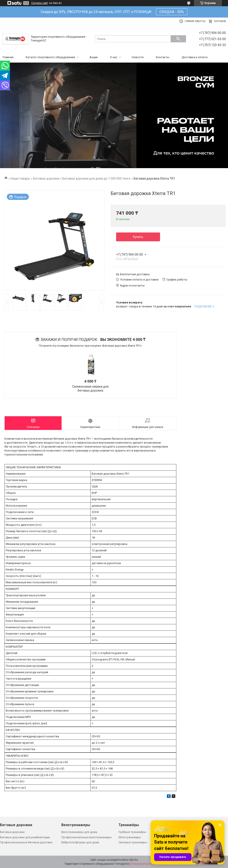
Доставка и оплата (195, 57)
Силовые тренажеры (133, 842)
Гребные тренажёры (132, 832)
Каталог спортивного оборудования (50, 57)
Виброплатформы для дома (80, 842)
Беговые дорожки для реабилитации (25, 837)
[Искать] (178, 39)
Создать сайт (40, 3)
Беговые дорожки (46, 178)
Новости (138, 57)
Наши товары (20, 178)
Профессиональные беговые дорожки (26, 842)
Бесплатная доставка (135, 274)
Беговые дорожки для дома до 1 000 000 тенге (96, 178)
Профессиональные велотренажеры (87, 837)
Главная (8, 57)
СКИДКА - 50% (172, 12)
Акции (94, 57)
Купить (138, 237)
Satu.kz (134, 860)
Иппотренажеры (130, 837)
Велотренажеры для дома (79, 832)
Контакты (163, 57)
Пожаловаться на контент (147, 864)
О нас (114, 57)
